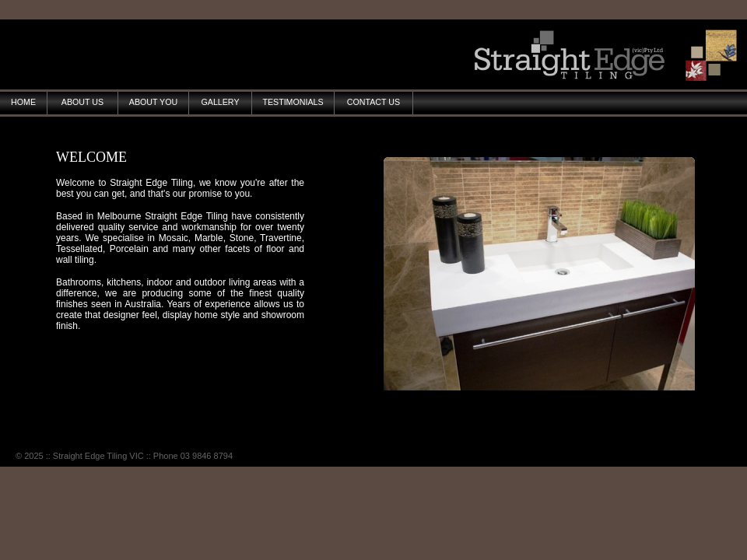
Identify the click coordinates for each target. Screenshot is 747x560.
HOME (23, 102)
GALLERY (221, 102)
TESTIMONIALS (293, 102)
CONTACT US (373, 102)
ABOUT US (82, 102)
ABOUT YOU (153, 102)
